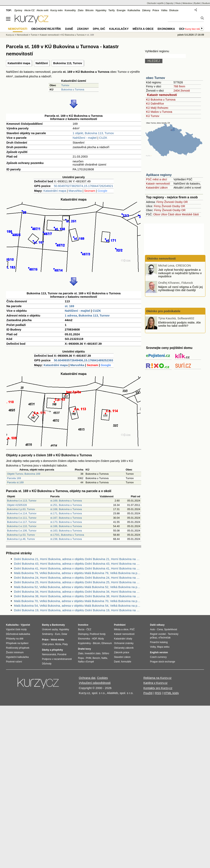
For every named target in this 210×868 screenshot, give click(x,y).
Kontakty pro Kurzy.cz (158, 688)
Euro (57, 634)
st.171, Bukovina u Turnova (66, 513)
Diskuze (174, 10)
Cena (160, 629)
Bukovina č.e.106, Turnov (22, 531)
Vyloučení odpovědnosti (95, 683)
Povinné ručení (14, 662)
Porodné (62, 654)
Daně (69, 29)
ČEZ (89, 629)
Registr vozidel (158, 634)
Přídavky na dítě (15, 639)
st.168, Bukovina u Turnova (66, 509)
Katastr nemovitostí (162, 95)
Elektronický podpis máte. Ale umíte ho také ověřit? (179, 324)
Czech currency (158, 657)
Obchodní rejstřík (155, 3)
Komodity (70, 10)
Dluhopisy (83, 634)
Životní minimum (15, 652)
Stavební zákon (122, 657)
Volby (153, 647)
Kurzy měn (56, 10)
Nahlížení (42, 63)
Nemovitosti (22, 35)
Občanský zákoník (124, 648)
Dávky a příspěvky (52, 650)
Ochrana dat (87, 678)
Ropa (81, 658)
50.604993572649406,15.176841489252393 (83, 360)
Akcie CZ (29, 10)
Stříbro (105, 653)
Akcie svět (42, 10)
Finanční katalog (159, 642)
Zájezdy (169, 3)
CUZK (103, 138)
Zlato (81, 10)
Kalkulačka (134, 10)
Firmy (160, 202)
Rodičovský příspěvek (18, 648)
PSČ (132, 629)
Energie (121, 10)
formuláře (126, 662)
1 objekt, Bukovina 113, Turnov (93, 133)
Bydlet (197, 3)
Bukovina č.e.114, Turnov (22, 513)
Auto (152, 629)
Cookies (102, 678)
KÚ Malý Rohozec (157, 108)
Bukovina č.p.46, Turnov (21, 539)
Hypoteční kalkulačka (17, 657)
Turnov (65, 85)
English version (159, 652)
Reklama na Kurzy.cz (157, 678)
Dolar (64, 634)
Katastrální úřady (123, 639)
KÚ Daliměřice (155, 104)
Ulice (164, 214)
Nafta (104, 658)
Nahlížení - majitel (85, 138)
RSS (158, 693)
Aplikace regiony (159, 175)
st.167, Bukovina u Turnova (66, 518)
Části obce (174, 214)
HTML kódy (171, 693)
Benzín (96, 658)
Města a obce (143, 29)
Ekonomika (166, 29)
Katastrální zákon (157, 188)
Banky (46, 625)
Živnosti (169, 202)
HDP (94, 639)
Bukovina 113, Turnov (68, 63)
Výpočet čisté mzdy (16, 629)
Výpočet (25, 625)
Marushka (75, 191)
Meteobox (187, 3)
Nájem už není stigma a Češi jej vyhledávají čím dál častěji (180, 288)
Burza (81, 629)
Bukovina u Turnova (73, 89)
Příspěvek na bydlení (17, 643)
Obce (157, 214)
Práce (156, 10)
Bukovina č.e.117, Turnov (22, 522)
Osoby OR (181, 202)
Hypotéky (101, 10)
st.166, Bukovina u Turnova (66, 526)
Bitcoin (89, 10)
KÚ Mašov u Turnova (159, 112)
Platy (65, 644)
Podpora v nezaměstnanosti (57, 659)
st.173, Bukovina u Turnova (66, 522)
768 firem (179, 86)
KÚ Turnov (153, 116)
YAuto (178, 3)
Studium (206, 3)
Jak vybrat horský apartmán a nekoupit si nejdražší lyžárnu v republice (180, 273)
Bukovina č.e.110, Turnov (22, 526)
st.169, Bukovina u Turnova (66, 501)
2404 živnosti (182, 91)
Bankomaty (58, 625)
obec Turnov (155, 78)
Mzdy (101, 639)
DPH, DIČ (99, 29)
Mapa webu (163, 647)
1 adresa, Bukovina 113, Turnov (87, 315)
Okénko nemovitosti (161, 258)
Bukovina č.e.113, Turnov (22, 501)
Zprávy (18, 10)
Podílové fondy (97, 634)
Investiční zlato (92, 653)
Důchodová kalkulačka (18, 634)
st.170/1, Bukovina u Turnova (67, 535)
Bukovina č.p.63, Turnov (21, 509)
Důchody (47, 664)
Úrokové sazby (50, 629)
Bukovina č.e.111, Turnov (22, 518)
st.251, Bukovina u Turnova (66, 505)
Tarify (112, 10)
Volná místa (57, 640)
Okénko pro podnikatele (163, 311)
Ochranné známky (124, 643)
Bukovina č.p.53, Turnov (21, 535)
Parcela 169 (14, 478)
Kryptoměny (84, 643)
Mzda (58, 644)
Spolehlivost (171, 629)
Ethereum (107, 643)
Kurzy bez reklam (194, 29)
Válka (164, 10)
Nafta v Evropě (86, 662)
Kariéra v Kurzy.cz (155, 683)
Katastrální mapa (19, 63)
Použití (148, 693)
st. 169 (69, 306)
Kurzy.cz (10, 35)
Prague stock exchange (162, 662)
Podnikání (120, 625)
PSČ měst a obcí (156, 179)
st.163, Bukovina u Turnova (66, 531)
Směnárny (47, 634)
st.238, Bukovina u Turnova (66, 539)
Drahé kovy (84, 649)
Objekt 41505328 (17, 505)
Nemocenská (49, 654)
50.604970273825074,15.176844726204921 (83, 186)
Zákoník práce (122, 652)
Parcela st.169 (15, 482)
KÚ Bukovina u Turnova (161, 100)
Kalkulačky (119, 29)
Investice (83, 625)
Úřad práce (48, 644)
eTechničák (165, 638)
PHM (88, 658)
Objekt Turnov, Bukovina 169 (24, 474)
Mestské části (190, 214)
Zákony (146, 10)
